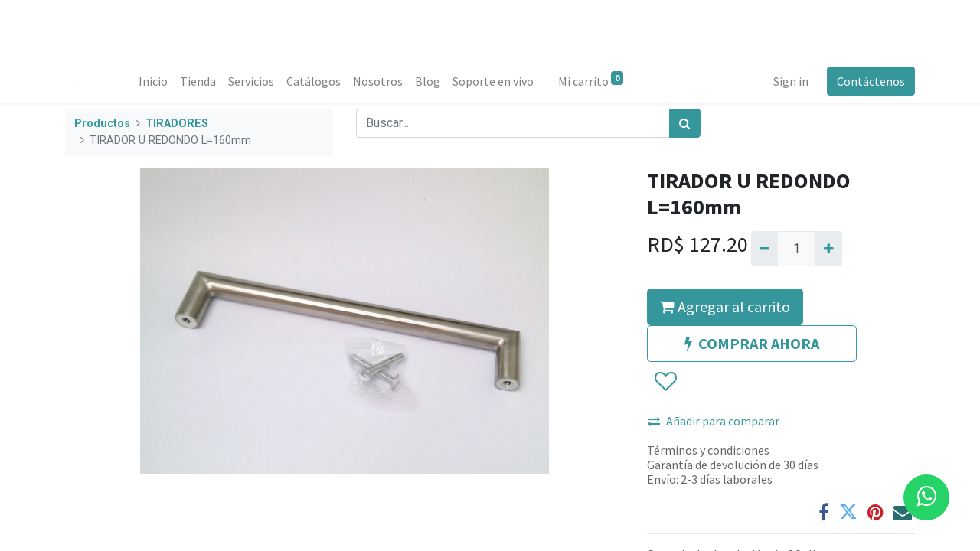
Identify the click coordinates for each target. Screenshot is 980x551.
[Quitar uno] (764, 249)
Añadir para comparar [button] (714, 421)
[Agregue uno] (828, 249)
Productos (102, 124)
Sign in (791, 81)
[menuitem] (153, 81)
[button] (665, 382)
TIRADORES (177, 124)
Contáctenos (871, 81)
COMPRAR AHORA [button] (752, 343)
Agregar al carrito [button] (725, 306)
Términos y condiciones (708, 450)
